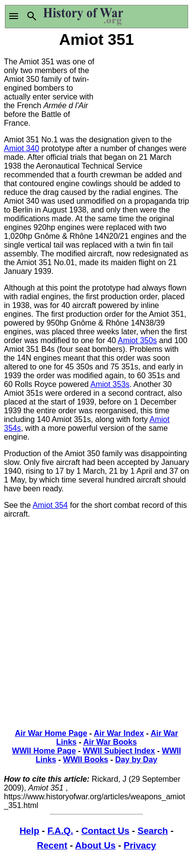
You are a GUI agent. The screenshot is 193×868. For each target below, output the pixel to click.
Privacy (140, 845)
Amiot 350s (137, 340)
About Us (96, 845)
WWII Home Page (44, 751)
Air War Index (119, 733)
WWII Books (86, 760)
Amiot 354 (50, 505)
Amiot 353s (110, 384)
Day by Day (136, 760)
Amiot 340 (21, 148)
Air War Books (110, 742)
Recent (52, 845)
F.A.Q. (60, 831)
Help (29, 831)
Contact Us (105, 831)
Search (152, 831)
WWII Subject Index (119, 751)
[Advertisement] (143, 87)
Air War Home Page (51, 733)
